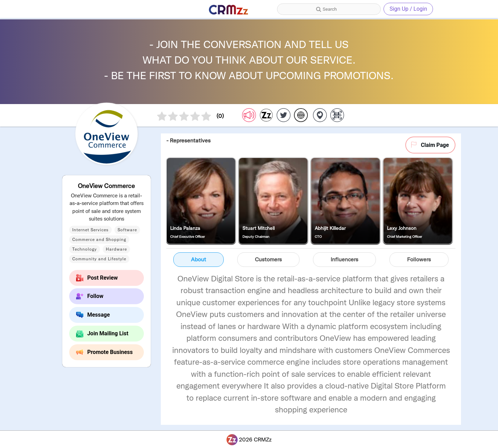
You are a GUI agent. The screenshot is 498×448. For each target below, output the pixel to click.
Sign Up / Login (408, 9)
